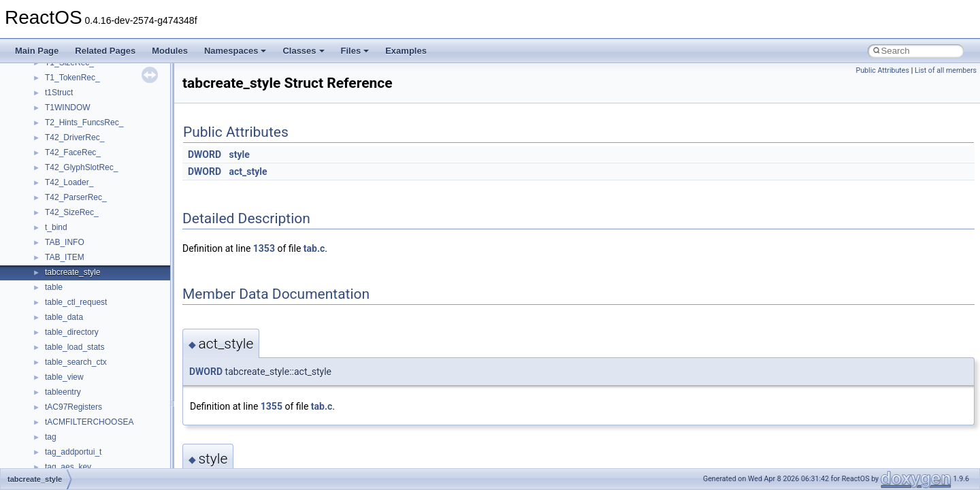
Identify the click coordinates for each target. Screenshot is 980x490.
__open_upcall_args (82, 313)
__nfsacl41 (65, 148)
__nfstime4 (65, 163)
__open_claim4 (72, 268)
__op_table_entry (77, 253)
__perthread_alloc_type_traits (99, 343)
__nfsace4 (64, 133)
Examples (406, 51)
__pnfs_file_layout (78, 418)
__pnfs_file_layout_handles (94, 433)
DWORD (205, 154)
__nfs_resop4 (70, 118)
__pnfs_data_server (81, 358)
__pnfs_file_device (79, 403)
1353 (264, 248)
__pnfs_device (71, 388)
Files (355, 51)
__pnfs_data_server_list (88, 373)
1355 (272, 406)
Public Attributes (882, 70)
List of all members (946, 70)
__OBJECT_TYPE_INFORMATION (109, 208)
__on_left (62, 223)
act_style (248, 171)
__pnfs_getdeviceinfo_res (92, 463)
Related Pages (105, 51)
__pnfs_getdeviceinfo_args (94, 448)
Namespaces (235, 51)
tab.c (314, 248)
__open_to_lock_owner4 (89, 298)
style (240, 154)
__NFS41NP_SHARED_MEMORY (108, 73)
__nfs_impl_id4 (72, 103)
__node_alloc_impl (79, 193)
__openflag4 (67, 328)
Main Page (37, 51)
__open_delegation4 (82, 283)
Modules (170, 51)
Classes (303, 51)
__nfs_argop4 (70, 88)
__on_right (64, 238)
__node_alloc (69, 178)
